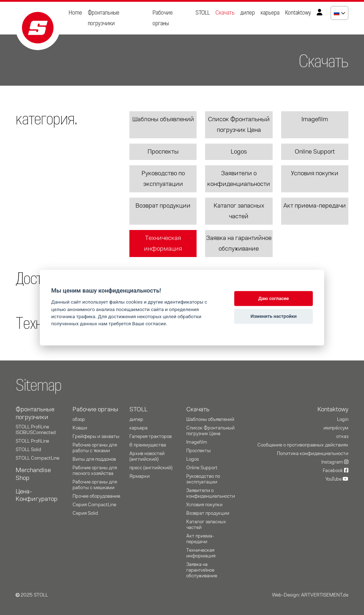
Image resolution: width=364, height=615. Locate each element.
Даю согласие (274, 298)
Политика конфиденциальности (313, 454)
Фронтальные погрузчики (104, 18)
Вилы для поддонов (94, 459)
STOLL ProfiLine (32, 441)
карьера (270, 13)
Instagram (335, 462)
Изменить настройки (274, 316)
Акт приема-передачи (315, 206)
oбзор (79, 419)
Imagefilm (315, 119)
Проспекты (163, 152)
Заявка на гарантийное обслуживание (239, 244)
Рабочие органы (163, 18)
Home (75, 13)
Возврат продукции (163, 206)
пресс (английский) (151, 468)
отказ (342, 437)
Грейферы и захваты (96, 437)
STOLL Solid (28, 450)
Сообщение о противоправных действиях (303, 445)
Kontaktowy (298, 13)
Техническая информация (163, 244)
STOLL (203, 13)
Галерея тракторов (151, 437)
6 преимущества (148, 445)
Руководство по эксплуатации (163, 179)
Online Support (315, 152)
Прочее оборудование (96, 496)
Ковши (80, 428)
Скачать (225, 13)
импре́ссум (336, 428)
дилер (248, 13)
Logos (239, 152)
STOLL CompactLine (38, 458)
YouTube (337, 479)
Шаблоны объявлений (163, 119)
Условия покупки (315, 173)
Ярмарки (140, 476)
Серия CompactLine (94, 505)
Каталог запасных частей (239, 211)
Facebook (336, 471)
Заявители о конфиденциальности (239, 179)
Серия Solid (85, 513)
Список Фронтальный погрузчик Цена (239, 125)
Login (343, 419)
